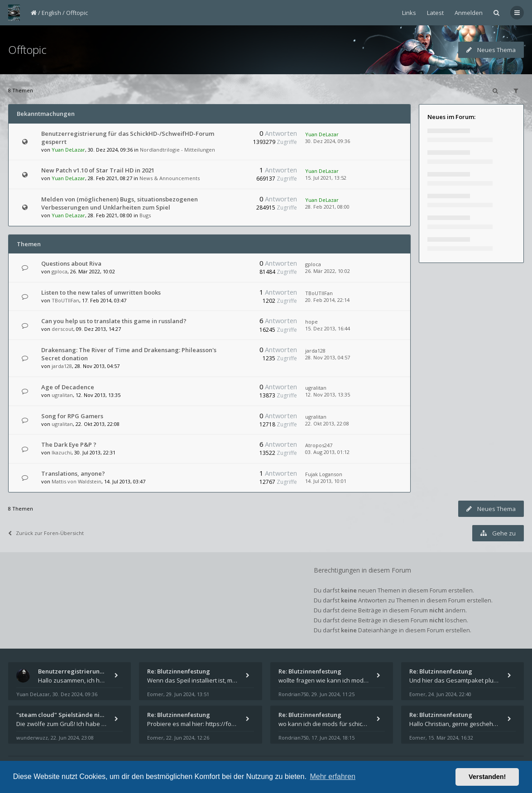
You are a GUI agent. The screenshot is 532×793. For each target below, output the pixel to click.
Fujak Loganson (324, 474)
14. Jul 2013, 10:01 (326, 481)
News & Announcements (170, 178)
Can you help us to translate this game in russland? (114, 321)
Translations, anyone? (73, 473)
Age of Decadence (68, 387)
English (51, 13)
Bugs (145, 215)
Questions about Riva (71, 263)
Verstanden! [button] (487, 777)
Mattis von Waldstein (77, 481)
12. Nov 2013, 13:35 (328, 394)
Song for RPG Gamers (72, 416)
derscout (62, 329)
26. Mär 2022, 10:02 (328, 271)
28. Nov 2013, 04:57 (328, 357)
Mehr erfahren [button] (333, 776)
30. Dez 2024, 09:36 (328, 141)
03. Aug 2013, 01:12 (327, 452)
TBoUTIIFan (65, 300)
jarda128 (62, 366)
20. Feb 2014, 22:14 (327, 300)
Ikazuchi (62, 452)
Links (409, 13)
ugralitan (62, 395)
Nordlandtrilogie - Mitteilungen (177, 150)
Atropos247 (319, 445)
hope (312, 322)
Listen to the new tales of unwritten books (101, 292)
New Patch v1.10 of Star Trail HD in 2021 (98, 170)
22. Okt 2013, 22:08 (327, 423)
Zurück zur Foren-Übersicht (46, 533)
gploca (60, 271)
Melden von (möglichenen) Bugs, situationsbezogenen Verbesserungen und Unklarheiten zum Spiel (120, 203)
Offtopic (77, 13)
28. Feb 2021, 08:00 (327, 207)
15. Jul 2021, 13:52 (326, 178)
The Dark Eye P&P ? (69, 444)
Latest (435, 13)
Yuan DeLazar (68, 150)
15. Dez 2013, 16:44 (328, 328)
